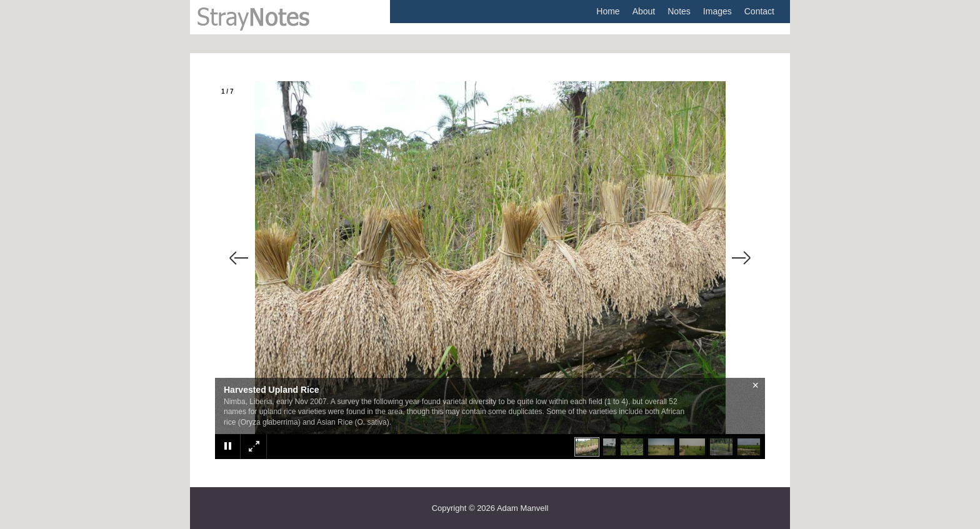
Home (608, 11)
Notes (679, 11)
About (644, 11)
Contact (759, 11)
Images (717, 11)
